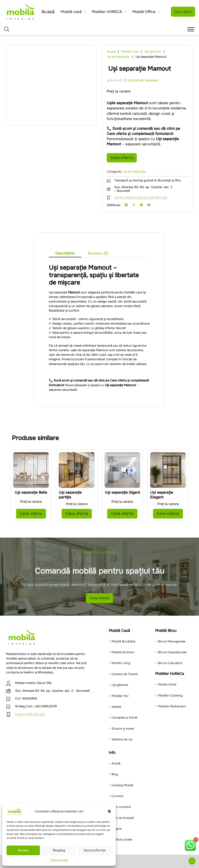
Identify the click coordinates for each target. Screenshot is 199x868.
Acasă (47, 12)
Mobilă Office (142, 12)
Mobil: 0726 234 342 (30, 714)
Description (65, 253)
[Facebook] (126, 205)
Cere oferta (183, 12)
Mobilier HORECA (105, 12)
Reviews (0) (98, 253)
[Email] (149, 205)
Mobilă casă (69, 12)
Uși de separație (118, 57)
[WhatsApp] (141, 205)
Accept (23, 850)
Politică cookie (59, 860)
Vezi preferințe (95, 850)
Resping (59, 850)
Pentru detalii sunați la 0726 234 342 (141, 198)
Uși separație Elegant (162, 494)
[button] (109, 811)
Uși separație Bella (31, 492)
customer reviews (141, 80)
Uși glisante (153, 51)
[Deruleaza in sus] (191, 860)
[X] (134, 205)
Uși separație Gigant (122, 492)
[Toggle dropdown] (83, 12)
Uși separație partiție (70, 494)
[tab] (65, 252)
